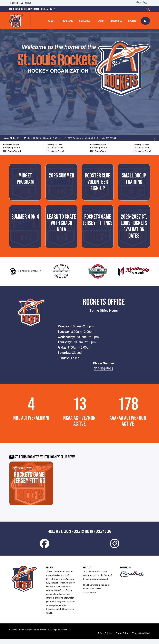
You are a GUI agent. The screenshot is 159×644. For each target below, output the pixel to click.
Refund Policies (105, 638)
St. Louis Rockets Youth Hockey (29, 9)
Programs (67, 21)
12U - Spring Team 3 (142, 151)
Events (132, 21)
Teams (100, 21)
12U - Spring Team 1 (99, 151)
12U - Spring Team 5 (55, 151)
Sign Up (26, 3)
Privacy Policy (122, 638)
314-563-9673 (104, 368)
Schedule (85, 21)
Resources (116, 21)
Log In (13, 3)
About (51, 21)
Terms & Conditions (141, 638)
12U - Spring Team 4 (12, 151)
